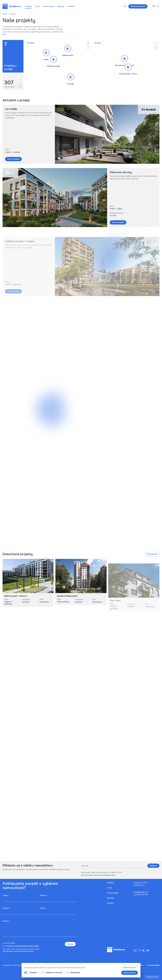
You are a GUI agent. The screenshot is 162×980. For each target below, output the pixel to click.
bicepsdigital (154, 965)
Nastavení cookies (152, 977)
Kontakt (71, 6)
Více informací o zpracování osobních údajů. (98, 875)
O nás (37, 6)
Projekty (28, 6)
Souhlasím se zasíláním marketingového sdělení (22, 946)
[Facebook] (139, 950)
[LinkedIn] (135, 950)
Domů (5, 14)
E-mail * (43, 908)
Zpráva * (6, 921)
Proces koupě (49, 6)
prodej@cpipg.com (141, 892)
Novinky (61, 6)
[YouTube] (148, 950)
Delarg (46, 59)
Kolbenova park (68, 55)
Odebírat (153, 866)
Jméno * (6, 895)
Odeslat (70, 944)
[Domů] (12, 6)
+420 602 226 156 (141, 895)
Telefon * (6, 908)
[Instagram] (144, 950)
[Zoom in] (88, 43)
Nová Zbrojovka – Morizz (128, 74)
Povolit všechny (130, 973)
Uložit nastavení (130, 968)
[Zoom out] (88, 48)
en (125, 6)
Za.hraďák (71, 84)
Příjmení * (44, 895)
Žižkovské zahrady (54, 66)
